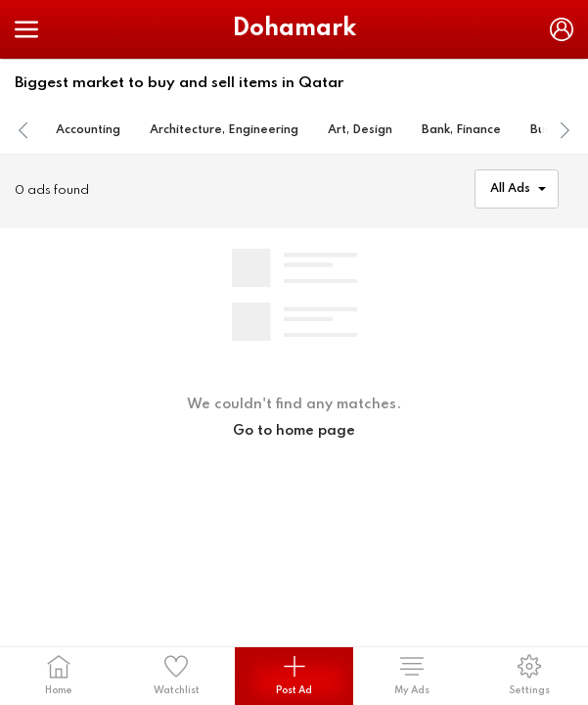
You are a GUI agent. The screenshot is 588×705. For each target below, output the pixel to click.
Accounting (88, 130)
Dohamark (294, 29)
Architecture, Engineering (224, 130)
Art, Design (360, 130)
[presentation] (23, 131)
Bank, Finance (461, 130)
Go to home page (294, 431)
